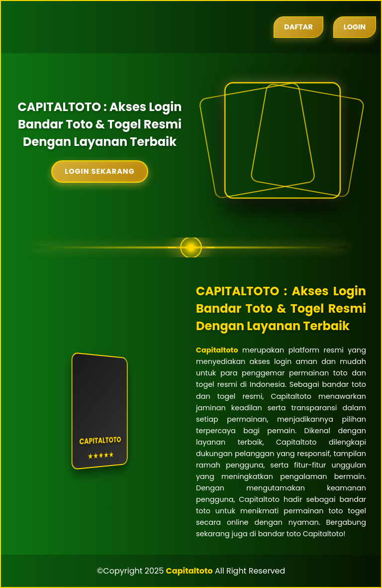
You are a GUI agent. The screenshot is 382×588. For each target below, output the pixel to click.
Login (355, 27)
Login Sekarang (99, 171)
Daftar (298, 27)
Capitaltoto (217, 350)
